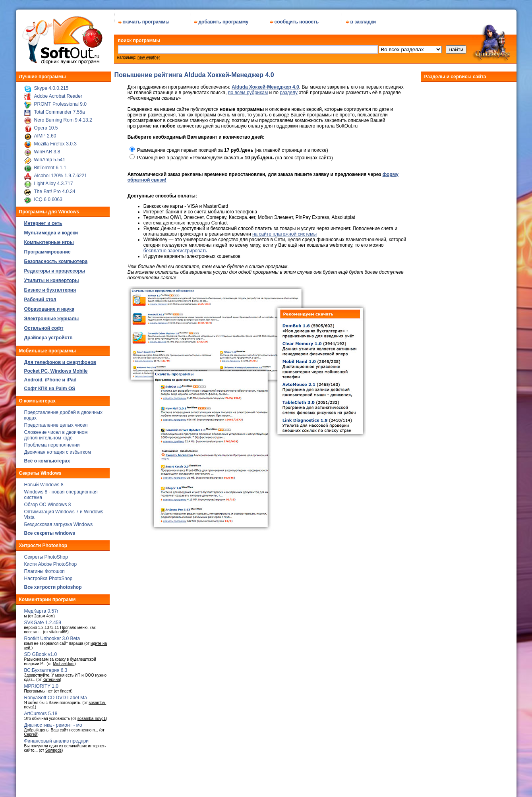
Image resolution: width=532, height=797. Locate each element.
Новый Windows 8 (44, 482)
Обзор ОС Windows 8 (48, 502)
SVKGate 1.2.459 (43, 620)
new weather (149, 55)
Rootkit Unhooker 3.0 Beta (52, 636)
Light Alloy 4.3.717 (54, 181)
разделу (289, 90)
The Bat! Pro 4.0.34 (55, 189)
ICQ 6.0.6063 (48, 197)
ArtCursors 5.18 (41, 711)
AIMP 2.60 (45, 133)
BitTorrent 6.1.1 (50, 165)
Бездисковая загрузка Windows (59, 522)
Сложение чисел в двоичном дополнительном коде (56, 432)
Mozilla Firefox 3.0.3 (55, 141)
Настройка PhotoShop (48, 576)
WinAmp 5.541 (50, 157)
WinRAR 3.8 (47, 149)
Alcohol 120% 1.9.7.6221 (61, 173)
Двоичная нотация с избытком (58, 449)
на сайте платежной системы (284, 231)
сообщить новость (297, 19)
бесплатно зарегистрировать (175, 248)
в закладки (363, 19)
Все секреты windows (50, 530)
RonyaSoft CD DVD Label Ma (56, 695)
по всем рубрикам (248, 90)
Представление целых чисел (56, 422)
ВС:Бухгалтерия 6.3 (46, 667)
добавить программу (224, 19)
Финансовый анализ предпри (57, 738)
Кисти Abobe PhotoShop (51, 561)
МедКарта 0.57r (41, 608)
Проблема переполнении (52, 442)
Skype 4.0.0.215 (51, 85)
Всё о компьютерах (47, 458)
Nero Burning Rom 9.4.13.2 (63, 117)
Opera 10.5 (46, 125)
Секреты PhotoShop (46, 554)
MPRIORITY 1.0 (41, 683)
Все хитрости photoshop (53, 584)
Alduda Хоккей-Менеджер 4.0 (265, 84)
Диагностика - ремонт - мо (53, 722)
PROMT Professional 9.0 (61, 101)
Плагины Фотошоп (44, 569)
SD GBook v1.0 (41, 652)
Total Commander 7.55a (60, 109)
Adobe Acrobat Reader (58, 93)
